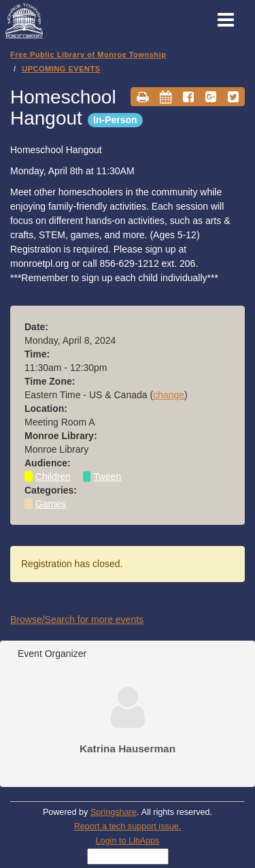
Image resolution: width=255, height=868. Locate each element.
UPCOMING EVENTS (61, 69)
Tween (107, 477)
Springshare (114, 812)
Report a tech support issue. (128, 826)
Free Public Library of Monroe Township (88, 54)
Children (53, 477)
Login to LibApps (128, 841)
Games (51, 504)
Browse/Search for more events (77, 620)
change (169, 395)
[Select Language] (128, 856)
